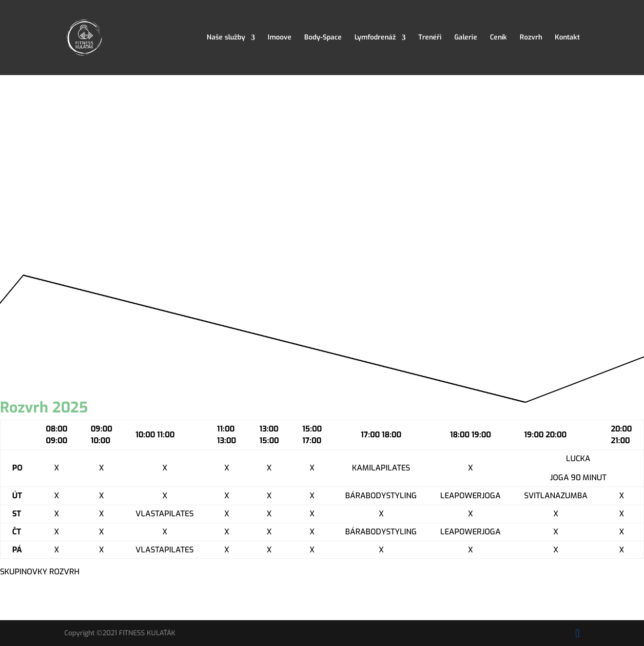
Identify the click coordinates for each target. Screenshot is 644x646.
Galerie (466, 38)
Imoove (280, 38)
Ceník (498, 38)
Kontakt (567, 38)
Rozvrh (531, 38)
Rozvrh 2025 (44, 408)
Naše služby (226, 38)
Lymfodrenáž (375, 38)
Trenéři (430, 38)
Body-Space (323, 38)
